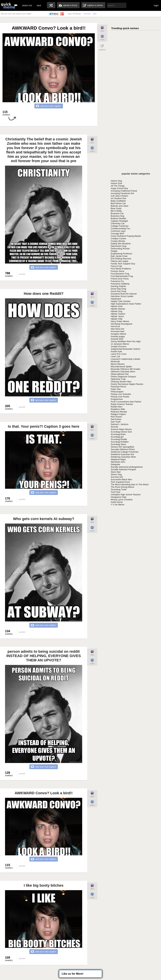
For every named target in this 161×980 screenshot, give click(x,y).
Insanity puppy (118, 336)
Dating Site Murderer (121, 244)
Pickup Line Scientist (121, 394)
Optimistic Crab (118, 379)
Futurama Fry (117, 281)
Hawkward (116, 299)
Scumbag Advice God (121, 432)
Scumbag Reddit (119, 439)
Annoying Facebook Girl (122, 193)
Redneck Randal (119, 412)
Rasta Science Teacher (122, 404)
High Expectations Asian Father (126, 304)
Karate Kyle (116, 351)
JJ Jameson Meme (120, 344)
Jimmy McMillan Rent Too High (126, 341)
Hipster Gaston (118, 314)
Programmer (117, 399)
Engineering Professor (122, 254)
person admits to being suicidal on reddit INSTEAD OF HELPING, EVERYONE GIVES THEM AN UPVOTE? (44, 656)
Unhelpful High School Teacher (126, 495)
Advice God (116, 183)
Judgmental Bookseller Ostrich (125, 349)
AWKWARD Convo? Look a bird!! (44, 793)
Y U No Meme (117, 505)
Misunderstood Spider (121, 367)
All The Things (118, 186)
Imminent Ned (117, 331)
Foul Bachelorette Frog (122, 276)
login (156, 5)
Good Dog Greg (118, 289)
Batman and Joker (120, 206)
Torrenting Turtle (119, 489)
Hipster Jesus (117, 316)
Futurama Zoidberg (120, 284)
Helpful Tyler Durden (121, 301)
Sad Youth (116, 422)
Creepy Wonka (118, 241)
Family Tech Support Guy (123, 264)
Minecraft (115, 361)
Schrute (114, 427)
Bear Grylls (116, 208)
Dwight (114, 251)
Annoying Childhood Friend (124, 191)
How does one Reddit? (44, 294)
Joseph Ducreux (119, 346)
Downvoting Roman (120, 249)
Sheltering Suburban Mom (123, 457)
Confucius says (118, 231)
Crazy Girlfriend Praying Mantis (126, 236)
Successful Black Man (121, 479)
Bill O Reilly (116, 211)
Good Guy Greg (118, 291)
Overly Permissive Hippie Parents (127, 384)
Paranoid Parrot (118, 387)
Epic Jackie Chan (119, 256)
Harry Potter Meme (120, 321)
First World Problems (121, 269)
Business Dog (117, 216)
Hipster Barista (118, 309)
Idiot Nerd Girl (117, 329)
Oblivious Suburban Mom (123, 372)
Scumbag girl (117, 437)
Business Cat (117, 213)
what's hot (27, 5)
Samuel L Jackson (120, 424)
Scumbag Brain (118, 434)
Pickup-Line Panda (120, 397)
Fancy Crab (116, 266)
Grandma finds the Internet (124, 294)
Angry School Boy (119, 188)
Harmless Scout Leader (122, 296)
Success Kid (117, 477)
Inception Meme (118, 334)
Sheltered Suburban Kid (122, 454)
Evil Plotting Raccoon (121, 259)
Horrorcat (115, 326)
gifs (95, 14)
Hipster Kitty (117, 319)
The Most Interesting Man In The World (130, 484)
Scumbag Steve (118, 444)
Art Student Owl (118, 198)
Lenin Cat (115, 356)
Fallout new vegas (119, 261)
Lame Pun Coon (119, 354)
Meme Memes (118, 364)
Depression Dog (118, 246)
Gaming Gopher (118, 286)
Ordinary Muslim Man (121, 382)
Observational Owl (120, 374)
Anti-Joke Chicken (119, 196)
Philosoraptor (117, 392)
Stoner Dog (116, 474)
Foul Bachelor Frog (120, 274)
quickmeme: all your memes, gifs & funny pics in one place (9, 5)
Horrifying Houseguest (122, 324)
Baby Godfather (118, 201)
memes (87, 14)
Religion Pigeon (118, 414)
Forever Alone (117, 271)
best (39, 5)
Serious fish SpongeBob (122, 447)
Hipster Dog (116, 311)
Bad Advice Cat (118, 203)
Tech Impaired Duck (120, 482)
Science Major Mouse (121, 429)
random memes (51, 5)
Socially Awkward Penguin (123, 469)
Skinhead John (118, 462)
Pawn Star (116, 389)
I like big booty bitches (44, 885)
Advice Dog (116, 181)
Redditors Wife (118, 409)
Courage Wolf (117, 233)
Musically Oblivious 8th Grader (125, 369)
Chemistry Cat (118, 223)
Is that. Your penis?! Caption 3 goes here (44, 426)
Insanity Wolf (117, 339)
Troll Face (115, 492)
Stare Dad (116, 472)
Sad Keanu (116, 419)
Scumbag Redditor (120, 442)
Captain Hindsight (119, 221)
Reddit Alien (116, 407)
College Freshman (120, 226)
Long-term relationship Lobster (125, 359)
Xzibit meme (117, 502)
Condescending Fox (120, 228)
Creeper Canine (118, 239)
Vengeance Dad (118, 497)
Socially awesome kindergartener (127, 467)
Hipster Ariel (117, 306)
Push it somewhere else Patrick (126, 402)
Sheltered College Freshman (125, 452)
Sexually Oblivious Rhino (123, 449)
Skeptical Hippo (118, 459)
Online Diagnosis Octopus (123, 377)
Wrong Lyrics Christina (122, 500)
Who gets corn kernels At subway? (44, 519)
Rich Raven (116, 417)
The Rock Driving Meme (122, 487)
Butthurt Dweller (118, 218)
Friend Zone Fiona (120, 279)
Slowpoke (115, 464)
